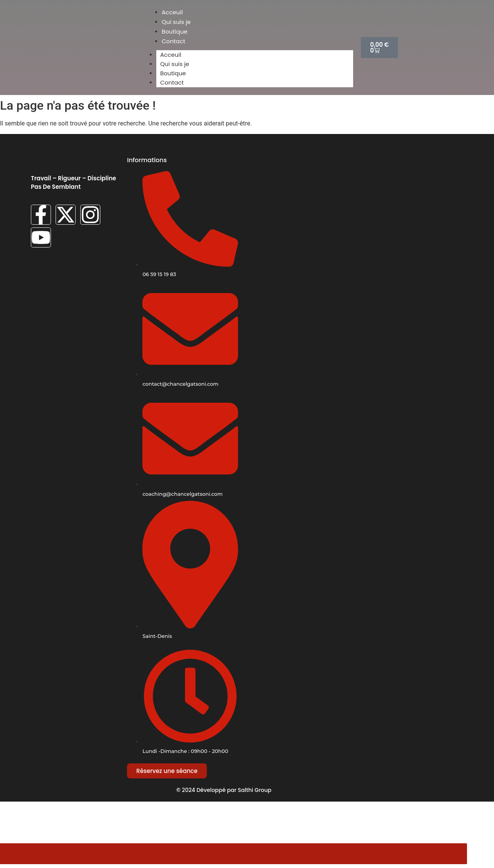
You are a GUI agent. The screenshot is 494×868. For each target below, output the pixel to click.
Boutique (173, 73)
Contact (172, 82)
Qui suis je (175, 64)
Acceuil (171, 55)
